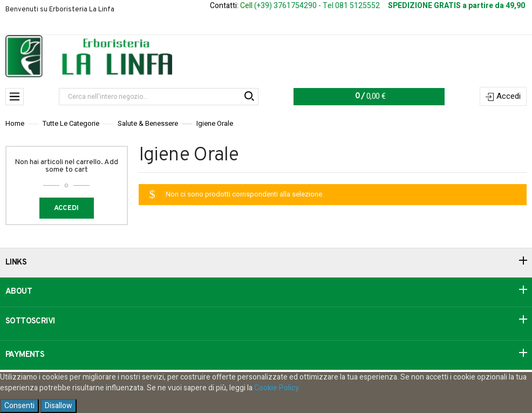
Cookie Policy (277, 388)
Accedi (509, 96)
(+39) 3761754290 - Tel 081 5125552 (317, 6)
